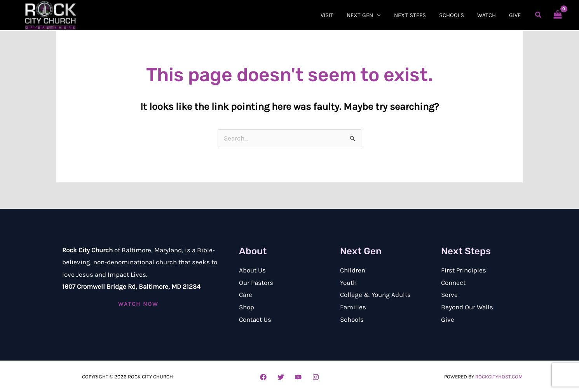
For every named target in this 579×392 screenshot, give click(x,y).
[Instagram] (316, 377)
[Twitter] (281, 377)
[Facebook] (263, 377)
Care (246, 295)
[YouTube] (298, 377)
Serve (449, 295)
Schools (352, 319)
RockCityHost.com (499, 377)
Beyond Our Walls (467, 307)
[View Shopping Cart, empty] (558, 15)
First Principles (464, 270)
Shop (247, 307)
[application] (384, 15)
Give (448, 319)
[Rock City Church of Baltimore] (51, 14)
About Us (252, 270)
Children (353, 270)
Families (353, 307)
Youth (348, 283)
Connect (453, 283)
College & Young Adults (375, 295)
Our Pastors (256, 283)
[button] (371, 15)
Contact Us (255, 319)
